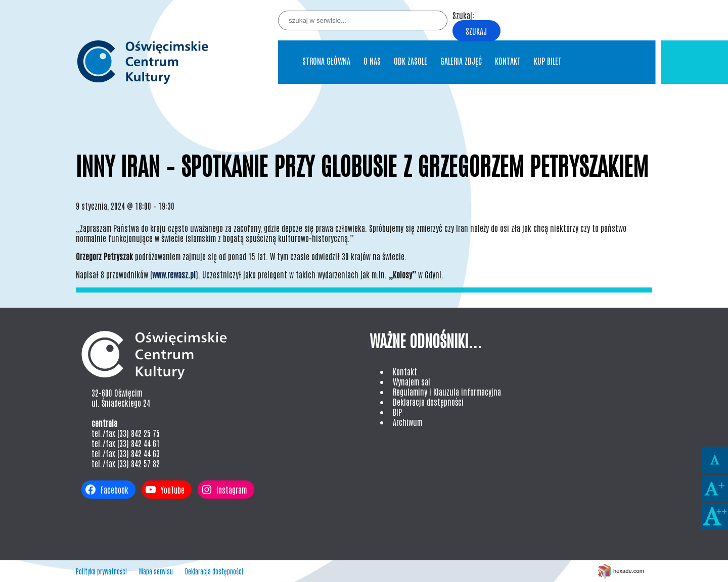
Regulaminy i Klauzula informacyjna (447, 392)
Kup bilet (548, 61)
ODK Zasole (411, 61)
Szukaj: (463, 15)
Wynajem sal (412, 381)
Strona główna (326, 61)
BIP (397, 412)
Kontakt (508, 61)
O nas (372, 61)
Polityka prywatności (101, 571)
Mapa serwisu (156, 571)
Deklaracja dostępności (428, 402)
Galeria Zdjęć (461, 61)
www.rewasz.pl (174, 274)
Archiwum (407, 422)
